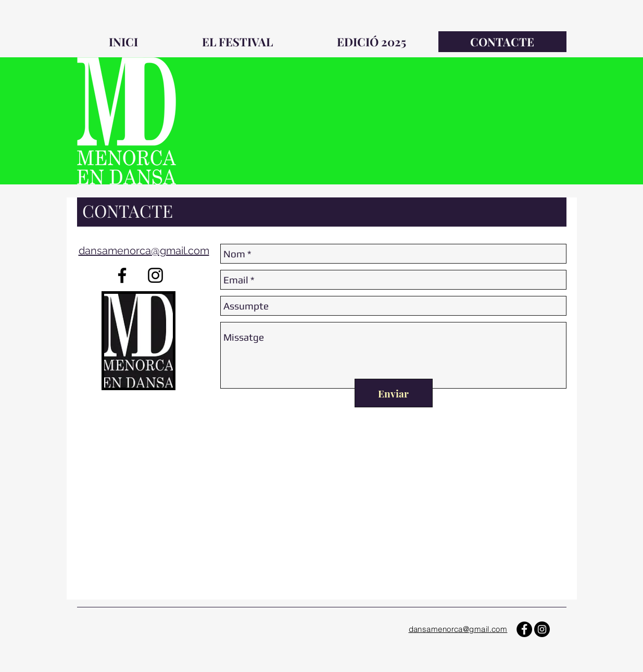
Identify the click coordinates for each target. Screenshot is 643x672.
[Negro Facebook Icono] (122, 275)
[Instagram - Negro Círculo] (542, 629)
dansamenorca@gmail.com (144, 251)
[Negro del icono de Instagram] (155, 275)
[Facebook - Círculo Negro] (524, 629)
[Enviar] (394, 393)
